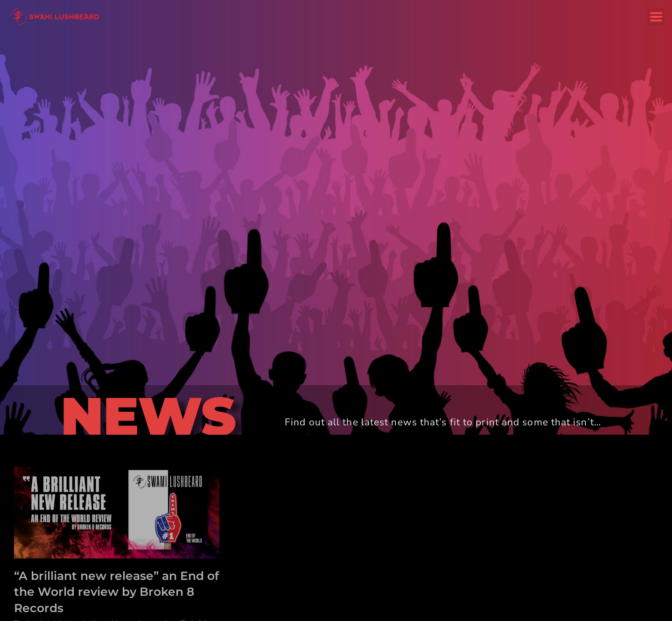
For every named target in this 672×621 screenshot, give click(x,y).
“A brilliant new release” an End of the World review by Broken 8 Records (116, 592)
